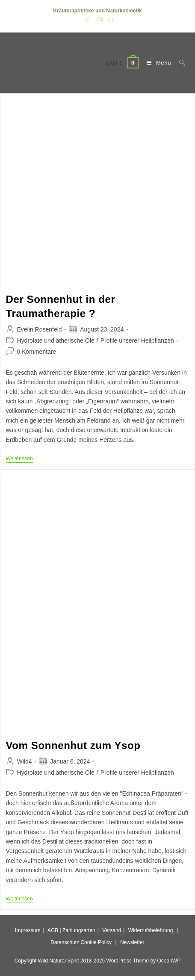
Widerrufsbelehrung (151, 930)
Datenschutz (65, 942)
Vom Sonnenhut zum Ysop (73, 745)
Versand (112, 930)
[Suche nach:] (179, 63)
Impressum (28, 930)
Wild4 (25, 761)
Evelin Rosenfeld (40, 329)
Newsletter (132, 942)
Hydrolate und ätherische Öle (56, 340)
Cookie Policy (96, 942)
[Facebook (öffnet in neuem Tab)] (88, 20)
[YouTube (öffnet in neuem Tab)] (109, 20)
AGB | (54, 930)
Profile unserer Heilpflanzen (137, 340)
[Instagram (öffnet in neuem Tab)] (99, 20)
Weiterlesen (19, 459)
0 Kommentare (37, 352)
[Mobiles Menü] (157, 63)
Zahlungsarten (79, 930)
